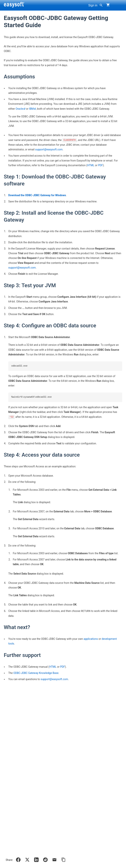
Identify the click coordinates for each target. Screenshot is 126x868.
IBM (31, 109)
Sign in (93, 5)
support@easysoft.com (49, 149)
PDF (100, 165)
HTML (91, 165)
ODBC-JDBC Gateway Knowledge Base (36, 673)
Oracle (19, 109)
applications (91, 639)
